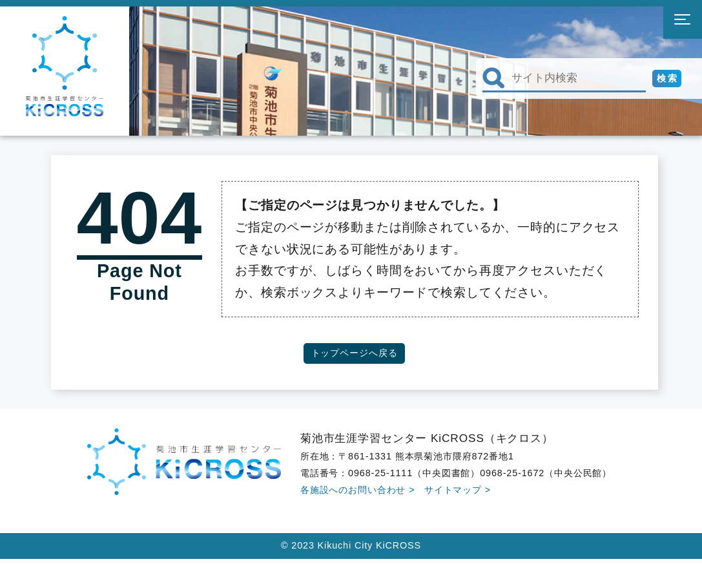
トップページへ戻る (355, 353)
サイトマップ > (458, 490)
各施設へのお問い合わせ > (358, 490)
